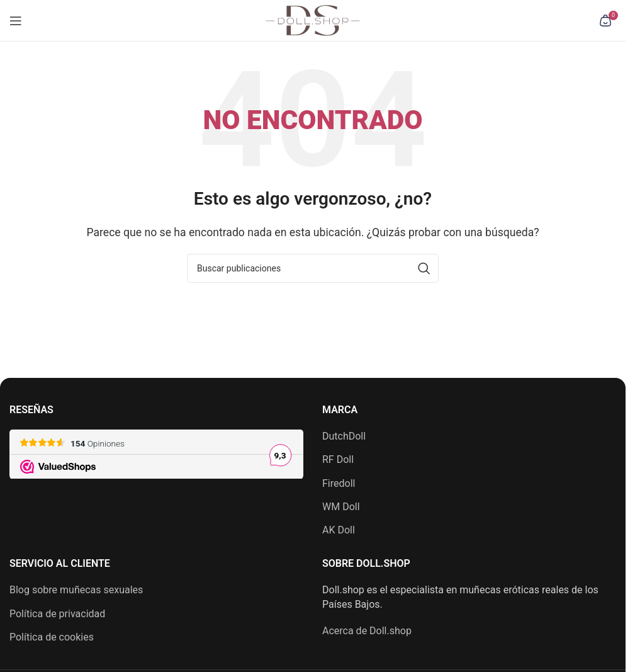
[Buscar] (313, 268)
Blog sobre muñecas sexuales (76, 590)
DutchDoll (344, 436)
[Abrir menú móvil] (16, 21)
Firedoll (339, 483)
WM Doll (341, 507)
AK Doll (339, 530)
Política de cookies (52, 637)
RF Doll (338, 459)
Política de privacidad (57, 614)
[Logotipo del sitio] (313, 20)
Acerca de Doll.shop (367, 631)
